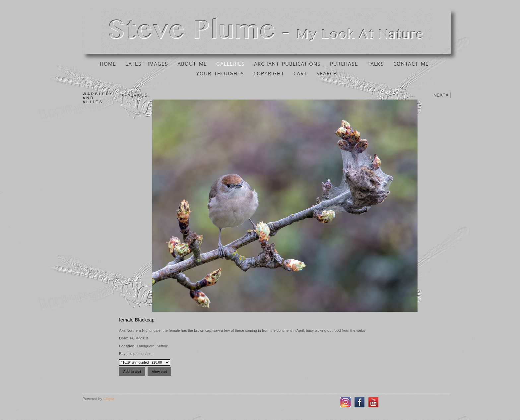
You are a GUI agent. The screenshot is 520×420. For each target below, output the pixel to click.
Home (108, 64)
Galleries (230, 64)
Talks (376, 64)
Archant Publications (287, 64)
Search (327, 74)
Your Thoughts (220, 74)
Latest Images (147, 64)
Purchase (344, 64)
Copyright (269, 74)
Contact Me (411, 64)
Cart (300, 74)
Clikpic (109, 399)
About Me (192, 64)
